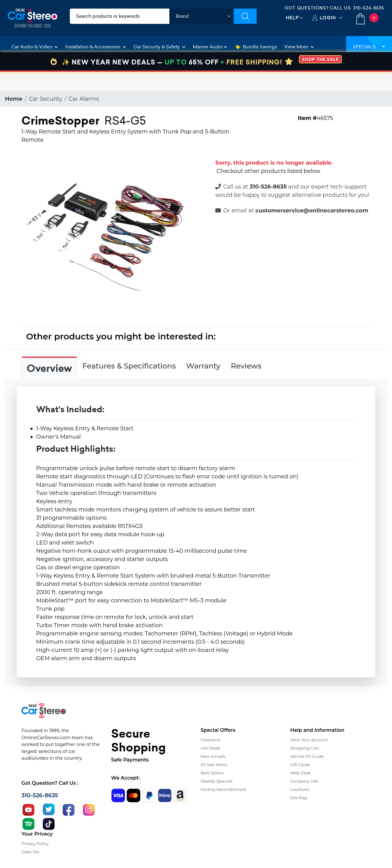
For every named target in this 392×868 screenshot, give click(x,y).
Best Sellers (212, 773)
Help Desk (301, 773)
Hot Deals (210, 748)
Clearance (210, 740)
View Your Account (309, 740)
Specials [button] (369, 47)
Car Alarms (84, 99)
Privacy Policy (35, 844)
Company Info (304, 781)
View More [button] (299, 47)
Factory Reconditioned (223, 789)
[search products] (120, 16)
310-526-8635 (369, 8)
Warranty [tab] (203, 366)
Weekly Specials (217, 781)
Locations (300, 789)
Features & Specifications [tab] (129, 366)
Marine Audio (210, 47)
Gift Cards (300, 765)
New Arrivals (213, 756)
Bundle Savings (256, 47)
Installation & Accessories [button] (96, 47)
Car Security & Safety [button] (160, 47)
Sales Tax (30, 852)
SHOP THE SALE (320, 79)
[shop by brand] (202, 16)
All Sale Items (214, 765)
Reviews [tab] (246, 366)
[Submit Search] (245, 16)
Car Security (46, 99)
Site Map (299, 798)
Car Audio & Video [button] (35, 47)
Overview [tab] (49, 369)
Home (14, 99)
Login (328, 18)
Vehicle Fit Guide (307, 756)
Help (292, 18)
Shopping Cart (305, 748)
